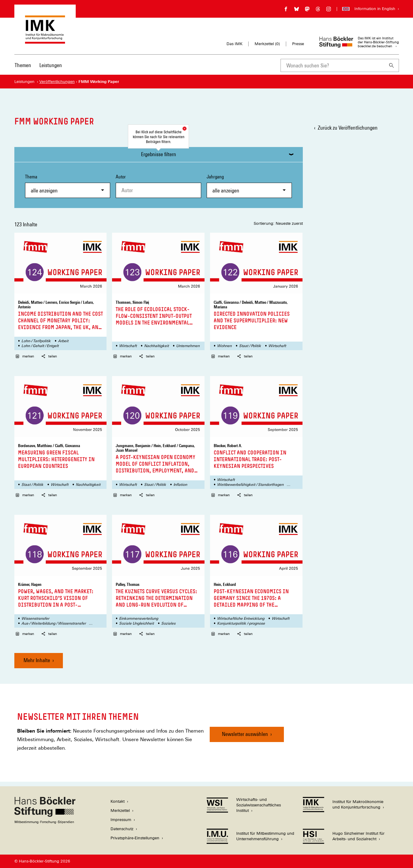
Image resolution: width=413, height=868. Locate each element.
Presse (298, 44)
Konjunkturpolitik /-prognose (241, 623)
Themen (23, 65)
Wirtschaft (128, 346)
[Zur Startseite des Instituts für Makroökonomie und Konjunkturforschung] (45, 41)
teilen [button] (49, 356)
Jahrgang (249, 186)
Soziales (168, 623)
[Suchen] (392, 65)
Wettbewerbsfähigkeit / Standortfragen (250, 485)
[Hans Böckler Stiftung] (45, 822)
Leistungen (51, 65)
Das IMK (234, 44)
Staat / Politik (250, 346)
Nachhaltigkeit (156, 346)
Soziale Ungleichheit (136, 623)
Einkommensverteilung (139, 619)
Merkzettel (120, 811)
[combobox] (332, 65)
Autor (121, 177)
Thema (68, 186)
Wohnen (224, 346)
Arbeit (63, 341)
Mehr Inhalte (37, 660)
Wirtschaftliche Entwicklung (241, 619)
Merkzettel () (267, 44)
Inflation (180, 485)
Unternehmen (188, 346)
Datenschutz (122, 829)
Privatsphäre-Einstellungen (135, 838)
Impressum (121, 820)
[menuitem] (23, 69)
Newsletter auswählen (245, 734)
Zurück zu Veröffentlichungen (348, 128)
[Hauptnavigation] (38, 65)
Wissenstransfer (35, 619)
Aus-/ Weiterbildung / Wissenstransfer (54, 623)
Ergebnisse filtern (159, 154)
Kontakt (118, 801)
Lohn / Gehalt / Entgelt (40, 346)
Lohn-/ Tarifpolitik (36, 341)
